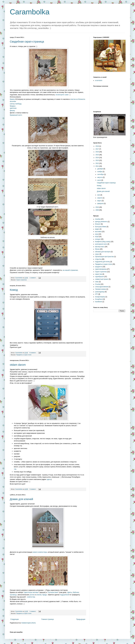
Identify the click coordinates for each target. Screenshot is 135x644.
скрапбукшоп (100, 277)
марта (100, 201)
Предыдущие (81, 619)
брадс (45, 595)
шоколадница (100, 292)
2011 (97, 166)
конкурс (98, 239)
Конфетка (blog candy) (103, 242)
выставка (98, 232)
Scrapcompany (100, 297)
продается (99, 267)
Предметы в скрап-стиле (24, 355)
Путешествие (53, 592)
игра (97, 234)
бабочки (76, 592)
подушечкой (64, 595)
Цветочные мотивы (31, 592)
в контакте (99, 80)
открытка (98, 259)
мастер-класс (100, 247)
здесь (49, 479)
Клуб (97, 237)
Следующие (15, 619)
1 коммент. (33, 278)
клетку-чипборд (16, 104)
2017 (97, 149)
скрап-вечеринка (101, 269)
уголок (32, 595)
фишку (12, 110)
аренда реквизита (101, 222)
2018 (97, 146)
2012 (97, 163)
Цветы (70, 592)
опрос (97, 254)
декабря (100, 169)
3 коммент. (33, 489)
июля (99, 180)
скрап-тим (99, 274)
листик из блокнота (78, 99)
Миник (97, 249)
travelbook (98, 302)
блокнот (98, 224)
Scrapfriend (99, 299)
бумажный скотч (16, 115)
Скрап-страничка (21, 280)
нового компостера (40, 552)
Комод (14, 290)
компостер (31, 597)
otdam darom (18, 365)
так (15, 469)
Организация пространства (104, 257)
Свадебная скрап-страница (27, 42)
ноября (100, 172)
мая (99, 195)
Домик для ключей (21, 499)
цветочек (13, 108)
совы (97, 282)
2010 (97, 207)
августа (100, 177)
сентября (101, 174)
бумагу (12, 99)
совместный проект (102, 279)
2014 (97, 158)
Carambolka (30, 12)
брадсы (13, 106)
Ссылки (98, 284)
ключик (39, 595)
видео (97, 229)
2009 (97, 210)
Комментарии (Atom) (29, 623)
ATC (97, 294)
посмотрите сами (62, 95)
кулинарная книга (101, 244)
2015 (97, 155)
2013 (97, 160)
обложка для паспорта (103, 252)
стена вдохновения (102, 287)
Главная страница (48, 619)
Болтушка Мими (101, 227)
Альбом (98, 219)
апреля (100, 198)
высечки (13, 101)
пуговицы (13, 595)
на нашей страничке (70, 270)
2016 (97, 152)
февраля (101, 204)
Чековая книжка (101, 289)
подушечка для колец (102, 262)
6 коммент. (33, 353)
